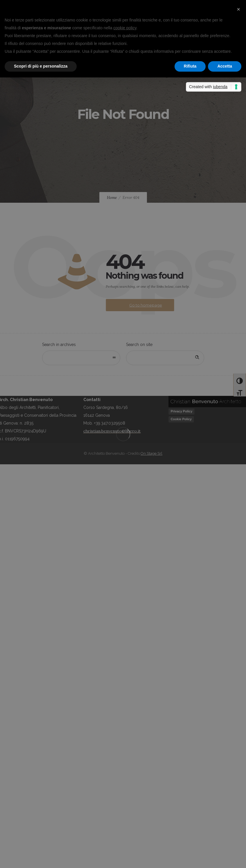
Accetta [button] (225, 66)
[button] (238, 9)
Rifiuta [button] (190, 66)
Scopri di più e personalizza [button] (41, 66)
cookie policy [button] (125, 28)
